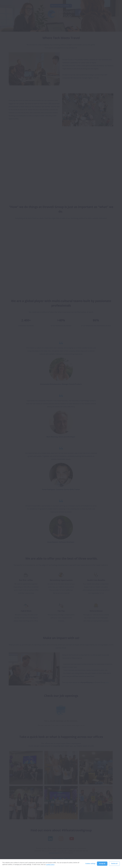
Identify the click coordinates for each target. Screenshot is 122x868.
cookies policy (50, 865)
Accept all (102, 864)
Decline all (114, 864)
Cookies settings (90, 864)
